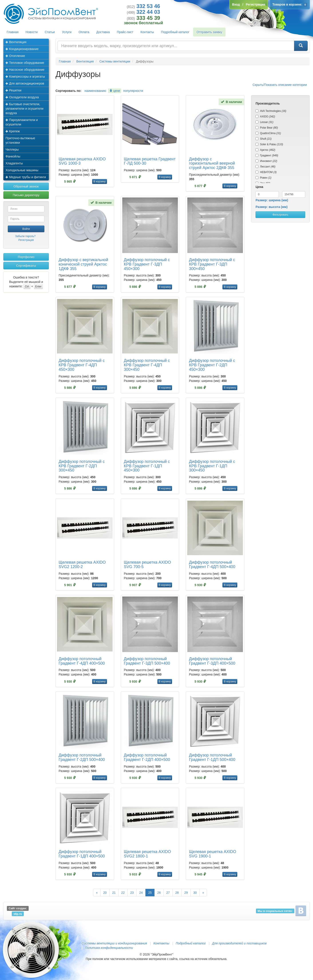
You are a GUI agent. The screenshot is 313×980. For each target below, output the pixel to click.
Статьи (50, 32)
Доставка (103, 32)
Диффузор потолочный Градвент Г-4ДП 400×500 (82, 661)
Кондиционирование (22, 49)
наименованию (95, 91)
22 (123, 893)
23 (132, 893)
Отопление (15, 56)
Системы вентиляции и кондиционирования (114, 943)
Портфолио (26, 257)
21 (114, 893)
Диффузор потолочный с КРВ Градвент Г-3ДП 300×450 (212, 264)
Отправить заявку (209, 32)
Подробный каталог (175, 32)
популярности (133, 91)
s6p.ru (18, 914)
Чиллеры (12, 149)
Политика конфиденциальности (109, 948)
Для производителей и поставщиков (239, 943)
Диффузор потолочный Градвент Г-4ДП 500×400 (212, 565)
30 (195, 893)
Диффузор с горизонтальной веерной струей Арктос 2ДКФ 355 (212, 163)
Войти (26, 229)
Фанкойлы (13, 156)
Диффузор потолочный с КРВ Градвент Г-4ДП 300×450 (147, 365)
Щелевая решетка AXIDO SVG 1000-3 (82, 161)
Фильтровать (280, 215)
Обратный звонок (26, 186)
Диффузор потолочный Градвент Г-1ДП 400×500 (82, 854)
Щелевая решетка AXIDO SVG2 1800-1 (147, 854)
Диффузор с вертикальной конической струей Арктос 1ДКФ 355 (83, 264)
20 (105, 893)
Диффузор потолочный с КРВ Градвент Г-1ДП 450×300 (147, 466)
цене (115, 91)
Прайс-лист (125, 32)
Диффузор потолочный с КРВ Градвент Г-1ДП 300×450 (212, 466)
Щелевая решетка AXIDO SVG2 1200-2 (82, 565)
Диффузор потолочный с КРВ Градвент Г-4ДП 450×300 (82, 365)
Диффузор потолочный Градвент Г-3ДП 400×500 (212, 661)
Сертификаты (26, 266)
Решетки (13, 90)
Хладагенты (14, 163)
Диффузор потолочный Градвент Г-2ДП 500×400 (82, 757)
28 (177, 893)
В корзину (100, 181)
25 (150, 893)
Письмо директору (26, 195)
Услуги (67, 32)
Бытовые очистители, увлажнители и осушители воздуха (25, 109)
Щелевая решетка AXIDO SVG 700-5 (147, 565)
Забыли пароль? (25, 236)
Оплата (84, 32)
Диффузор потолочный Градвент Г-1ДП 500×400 (212, 757)
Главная (13, 32)
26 (159, 893)
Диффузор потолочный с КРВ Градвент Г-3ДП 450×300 (147, 264)
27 (168, 893)
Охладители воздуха (22, 97)
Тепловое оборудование (25, 63)
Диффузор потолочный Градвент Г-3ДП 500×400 (147, 661)
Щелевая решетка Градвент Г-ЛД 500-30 (150, 161)
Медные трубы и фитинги (26, 177)
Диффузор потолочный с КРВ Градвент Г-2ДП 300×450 (82, 466)
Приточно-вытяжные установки (20, 140)
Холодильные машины (22, 170)
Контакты (147, 32)
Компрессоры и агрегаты (25, 77)
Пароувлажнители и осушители (22, 122)
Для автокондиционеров (25, 83)
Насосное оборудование (25, 70)
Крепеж (13, 131)
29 (186, 893)
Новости (32, 32)
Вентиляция (16, 42)
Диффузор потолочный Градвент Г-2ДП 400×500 (147, 757)
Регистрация (26, 240)
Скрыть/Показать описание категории (280, 85)
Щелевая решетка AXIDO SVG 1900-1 (212, 854)
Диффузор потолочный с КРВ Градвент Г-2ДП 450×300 (212, 365)
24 (141, 893)
